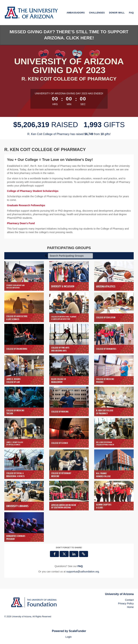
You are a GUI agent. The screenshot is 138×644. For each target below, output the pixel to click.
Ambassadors (76, 13)
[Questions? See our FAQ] (80, 566)
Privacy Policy (126, 603)
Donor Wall (117, 13)
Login (68, 637)
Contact (129, 600)
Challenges (97, 13)
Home (130, 607)
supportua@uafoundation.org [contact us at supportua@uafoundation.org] (83, 572)
